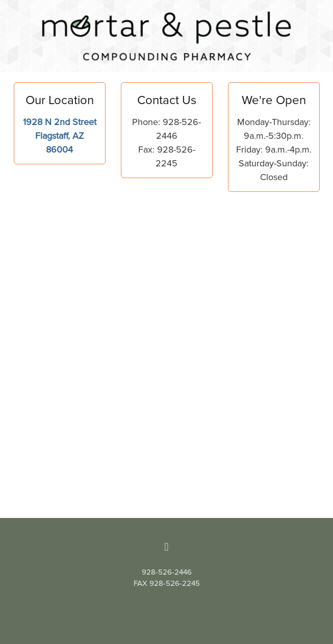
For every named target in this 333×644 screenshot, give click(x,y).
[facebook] (167, 547)
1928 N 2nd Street (60, 122)
